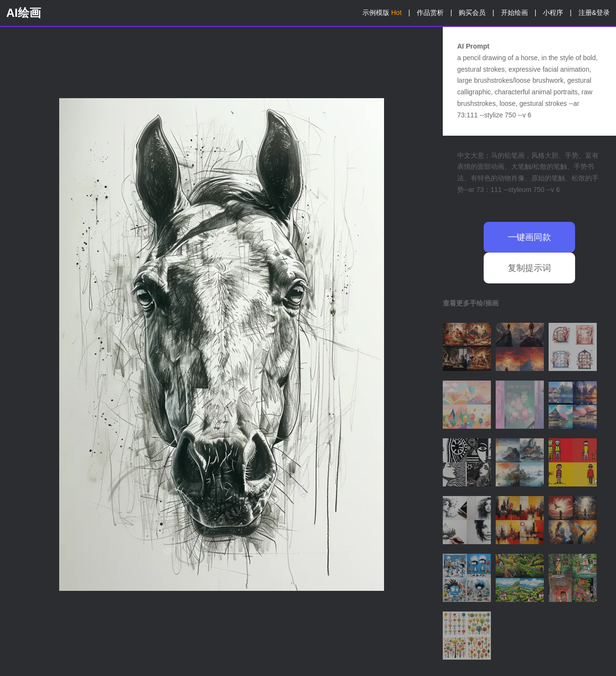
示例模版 (382, 13)
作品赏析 (430, 13)
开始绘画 (514, 13)
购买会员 (472, 13)
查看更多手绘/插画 (471, 303)
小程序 (553, 13)
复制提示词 (529, 268)
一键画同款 (529, 237)
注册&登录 (594, 13)
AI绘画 (24, 13)
